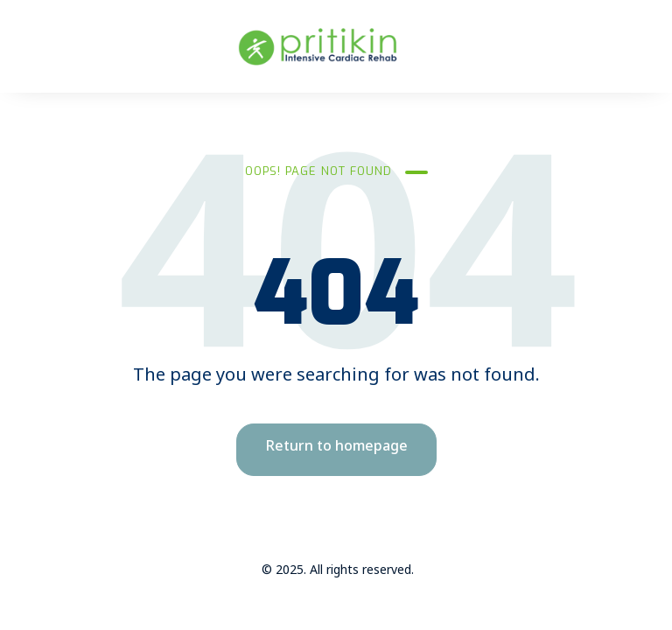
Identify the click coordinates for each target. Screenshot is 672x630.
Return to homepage (336, 449)
